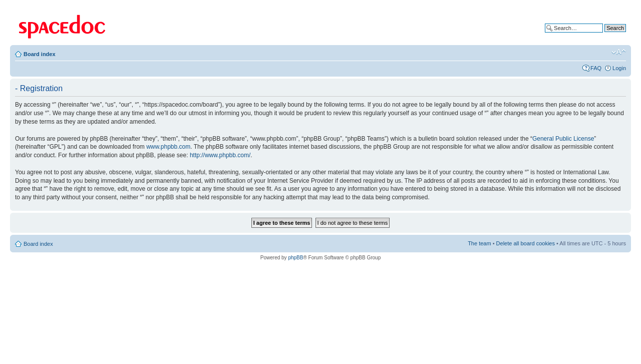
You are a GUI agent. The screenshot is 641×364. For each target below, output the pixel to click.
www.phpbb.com (168, 147)
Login (619, 68)
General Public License (563, 139)
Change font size (619, 52)
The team (479, 243)
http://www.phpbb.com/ (220, 155)
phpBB (295, 258)
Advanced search (605, 36)
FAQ (596, 68)
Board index (40, 54)
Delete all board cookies (526, 243)
